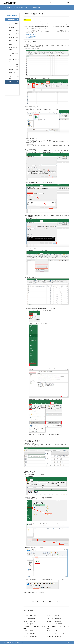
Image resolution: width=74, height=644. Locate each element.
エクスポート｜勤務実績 (14, 30)
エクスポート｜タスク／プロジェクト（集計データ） (14, 60)
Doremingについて (20, 642)
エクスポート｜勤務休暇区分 (14, 78)
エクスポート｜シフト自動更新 (14, 48)
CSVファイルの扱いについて (14, 82)
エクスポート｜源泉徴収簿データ (14, 41)
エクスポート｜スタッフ (14, 28)
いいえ (60, 602)
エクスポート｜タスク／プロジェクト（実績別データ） (14, 54)
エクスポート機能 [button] (11, 19)
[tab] (12, 19)
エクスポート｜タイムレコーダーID (14, 73)
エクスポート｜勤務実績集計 (14, 34)
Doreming (8, 7)
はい (50, 602)
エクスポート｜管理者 (14, 67)
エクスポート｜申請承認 (14, 70)
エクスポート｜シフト (14, 45)
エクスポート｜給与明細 (14, 37)
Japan (69, 642)
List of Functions (15, 7)
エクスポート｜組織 (13, 64)
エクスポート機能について (14, 24)
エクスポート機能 (23, 7)
